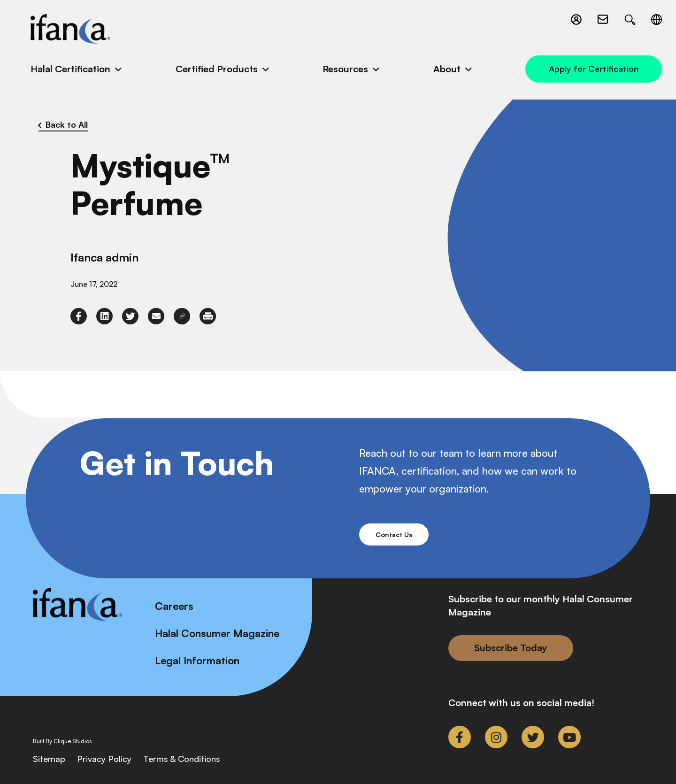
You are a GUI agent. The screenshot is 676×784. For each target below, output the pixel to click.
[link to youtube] (569, 737)
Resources (345, 69)
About (447, 69)
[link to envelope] (156, 316)
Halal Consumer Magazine (217, 633)
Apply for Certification (594, 69)
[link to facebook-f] (79, 316)
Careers (174, 606)
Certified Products (217, 69)
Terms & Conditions (182, 759)
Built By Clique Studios (62, 741)
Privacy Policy (104, 759)
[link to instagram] (496, 737)
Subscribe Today (511, 648)
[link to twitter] (130, 316)
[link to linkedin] (104, 316)
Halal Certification (70, 69)
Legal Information (197, 660)
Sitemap (49, 759)
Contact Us (394, 534)
